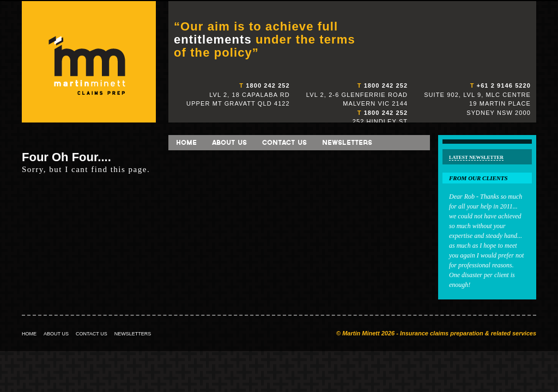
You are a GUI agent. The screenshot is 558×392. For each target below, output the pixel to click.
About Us (229, 142)
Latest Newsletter (476, 157)
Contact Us (284, 142)
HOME (29, 334)
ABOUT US (56, 334)
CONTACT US (92, 334)
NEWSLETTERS (133, 334)
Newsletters (347, 142)
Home (186, 142)
